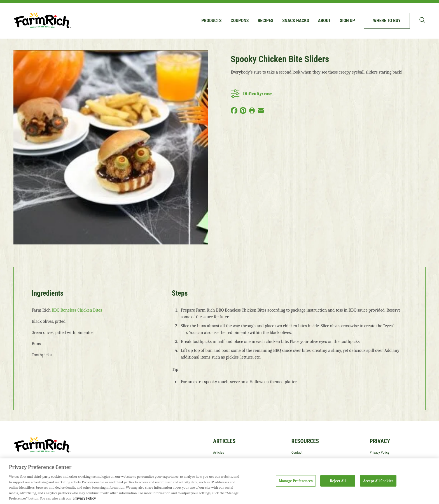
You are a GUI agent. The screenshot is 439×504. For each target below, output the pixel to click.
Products (212, 21)
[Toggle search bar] (422, 20)
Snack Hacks (296, 21)
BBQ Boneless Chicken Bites (77, 310)
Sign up (347, 21)
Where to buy (387, 21)
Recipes (265, 21)
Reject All (338, 481)
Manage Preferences (296, 481)
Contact (297, 452)
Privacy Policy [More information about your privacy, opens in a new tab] (85, 498)
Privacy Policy (379, 452)
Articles (219, 452)
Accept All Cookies (378, 481)
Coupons (240, 21)
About (324, 21)
